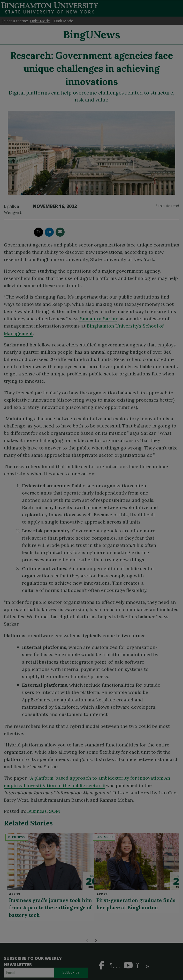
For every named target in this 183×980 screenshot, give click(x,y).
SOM (55, 811)
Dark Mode (64, 21)
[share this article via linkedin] (49, 232)
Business (37, 811)
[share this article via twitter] (38, 232)
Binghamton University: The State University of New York (50, 8)
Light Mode (40, 21)
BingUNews (92, 35)
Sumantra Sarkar (98, 319)
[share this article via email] (60, 232)
